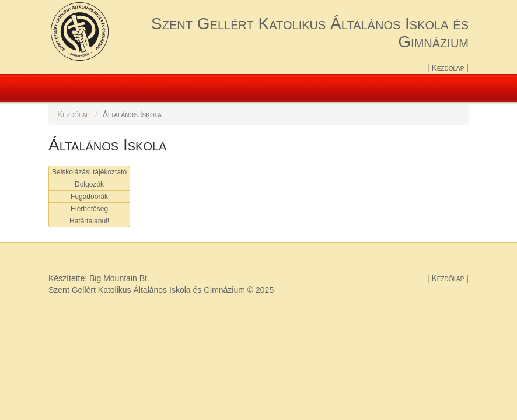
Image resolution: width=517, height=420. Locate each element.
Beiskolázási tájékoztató (89, 172)
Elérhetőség (89, 209)
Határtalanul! (89, 221)
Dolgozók (89, 184)
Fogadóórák (89, 197)
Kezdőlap (449, 68)
